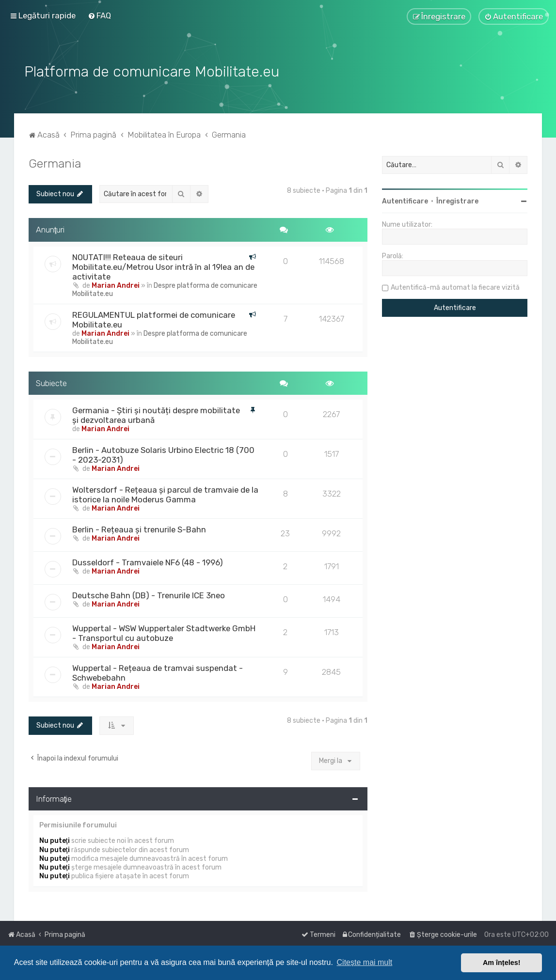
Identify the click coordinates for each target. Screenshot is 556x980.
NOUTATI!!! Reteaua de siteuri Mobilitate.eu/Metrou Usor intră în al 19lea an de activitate (163, 265)
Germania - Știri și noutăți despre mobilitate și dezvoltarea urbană (156, 414)
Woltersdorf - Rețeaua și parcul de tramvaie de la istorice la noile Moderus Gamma (165, 494)
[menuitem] (99, 16)
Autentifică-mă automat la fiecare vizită (455, 287)
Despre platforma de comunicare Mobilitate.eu (165, 288)
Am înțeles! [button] (502, 963)
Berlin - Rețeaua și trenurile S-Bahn (139, 529)
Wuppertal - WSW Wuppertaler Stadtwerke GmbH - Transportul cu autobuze (164, 632)
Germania (55, 162)
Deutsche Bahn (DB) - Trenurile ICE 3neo (149, 594)
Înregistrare (457, 200)
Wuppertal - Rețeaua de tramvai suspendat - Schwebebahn (158, 672)
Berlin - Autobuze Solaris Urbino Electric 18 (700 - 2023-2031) (163, 454)
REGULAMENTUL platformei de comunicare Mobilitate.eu (154, 318)
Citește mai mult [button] (365, 962)
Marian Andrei (116, 284)
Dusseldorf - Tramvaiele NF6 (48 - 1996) (148, 561)
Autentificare (405, 200)
